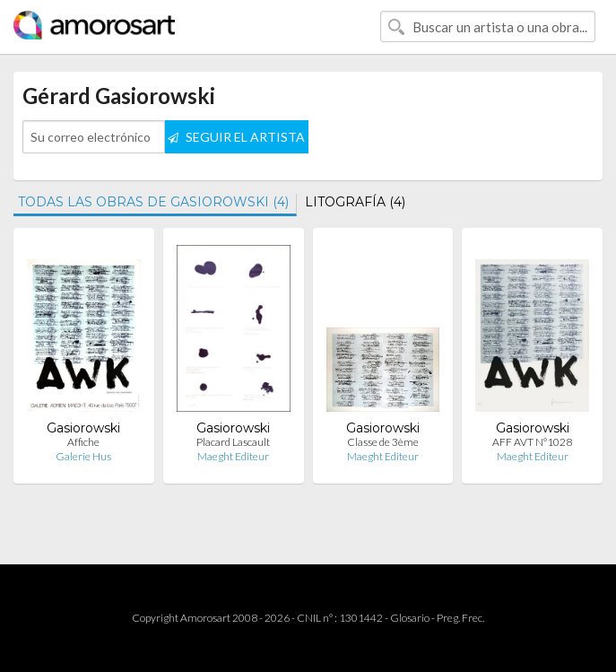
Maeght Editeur (233, 456)
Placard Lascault (233, 442)
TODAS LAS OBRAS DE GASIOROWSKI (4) (153, 202)
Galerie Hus (83, 456)
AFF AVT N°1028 (532, 442)
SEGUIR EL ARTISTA (236, 137)
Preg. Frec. (460, 618)
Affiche (83, 442)
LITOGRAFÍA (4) (355, 202)
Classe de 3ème (383, 442)
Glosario (410, 618)
